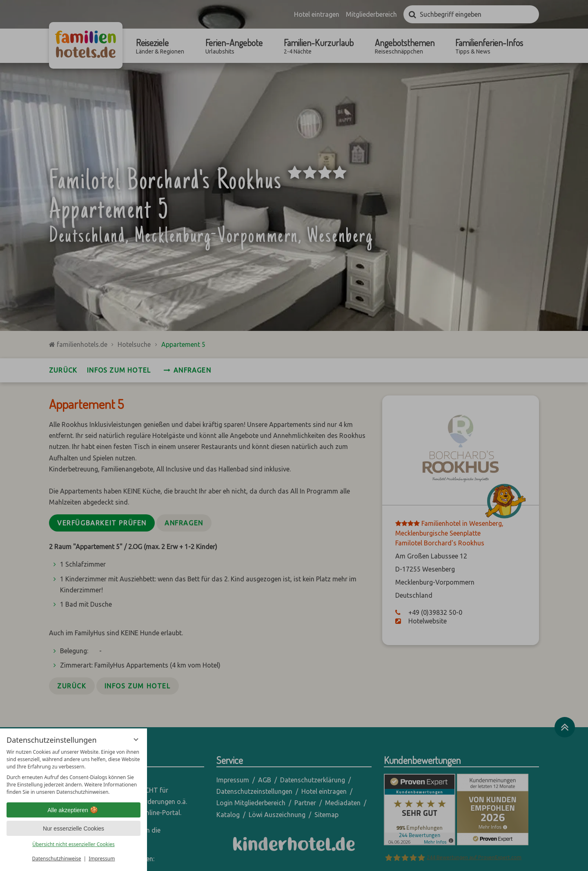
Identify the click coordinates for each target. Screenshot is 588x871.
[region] (73, 772)
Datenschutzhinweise (57, 859)
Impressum (102, 859)
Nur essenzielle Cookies (73, 829)
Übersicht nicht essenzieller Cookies (73, 844)
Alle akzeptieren (73, 810)
